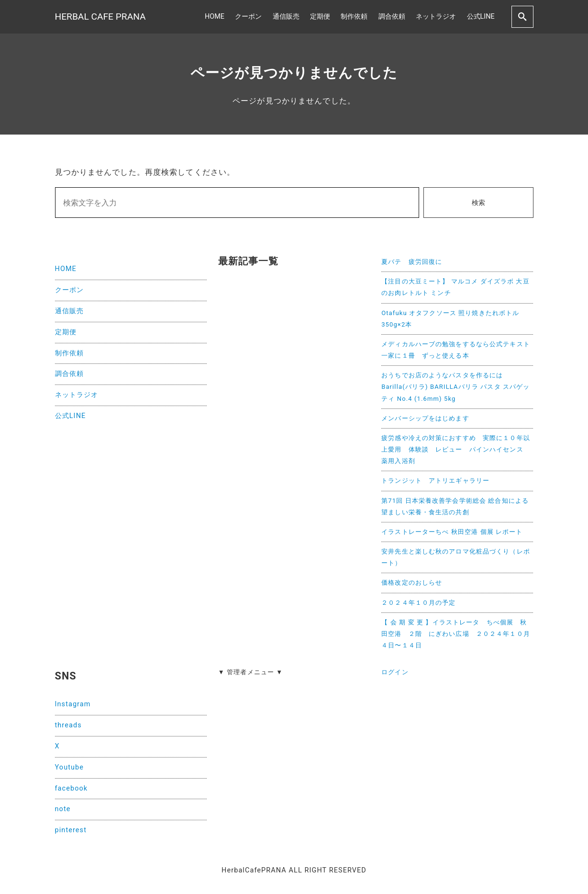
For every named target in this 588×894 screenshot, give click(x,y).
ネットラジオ (436, 17)
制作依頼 (354, 17)
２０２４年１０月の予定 (418, 603)
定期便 (320, 17)
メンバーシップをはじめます (425, 418)
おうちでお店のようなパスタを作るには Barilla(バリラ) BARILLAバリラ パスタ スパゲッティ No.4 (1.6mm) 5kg (455, 387)
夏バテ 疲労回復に (412, 262)
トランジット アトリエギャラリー (435, 481)
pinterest (71, 830)
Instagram (73, 704)
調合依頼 (392, 17)
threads (68, 725)
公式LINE (481, 17)
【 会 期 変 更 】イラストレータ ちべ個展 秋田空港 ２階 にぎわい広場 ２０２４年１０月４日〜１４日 (456, 634)
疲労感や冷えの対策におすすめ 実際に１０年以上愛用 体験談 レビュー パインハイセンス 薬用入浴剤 (456, 449)
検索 (478, 203)
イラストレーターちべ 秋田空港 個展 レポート (452, 532)
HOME (215, 17)
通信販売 (286, 17)
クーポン (248, 17)
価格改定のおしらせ (412, 583)
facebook (72, 788)
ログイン (395, 672)
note (63, 809)
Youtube (70, 767)
